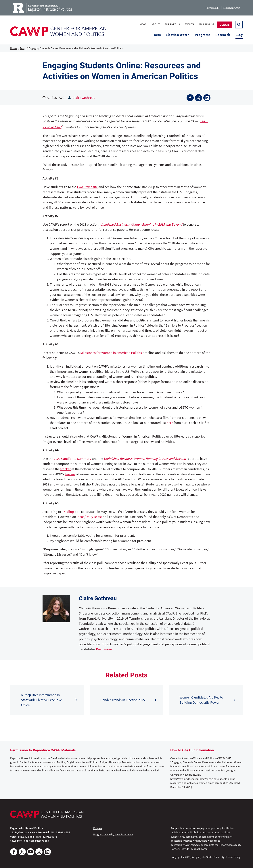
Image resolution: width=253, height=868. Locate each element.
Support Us (172, 24)
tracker (65, 469)
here (170, 423)
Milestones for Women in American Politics (111, 353)
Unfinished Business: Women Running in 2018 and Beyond (141, 224)
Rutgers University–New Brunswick (113, 834)
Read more (104, 649)
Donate (225, 25)
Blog (239, 35)
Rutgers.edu (212, 8)
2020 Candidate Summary (73, 459)
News (143, 24)
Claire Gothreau (84, 98)
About (156, 24)
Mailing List (207, 24)
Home (14, 48)
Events (189, 24)
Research (223, 35)
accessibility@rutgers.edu (185, 845)
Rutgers (98, 828)
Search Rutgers (231, 8)
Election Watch (178, 35)
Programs (203, 35)
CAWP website (87, 187)
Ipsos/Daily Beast (89, 517)
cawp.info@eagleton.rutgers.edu (30, 841)
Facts (157, 35)
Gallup (69, 512)
